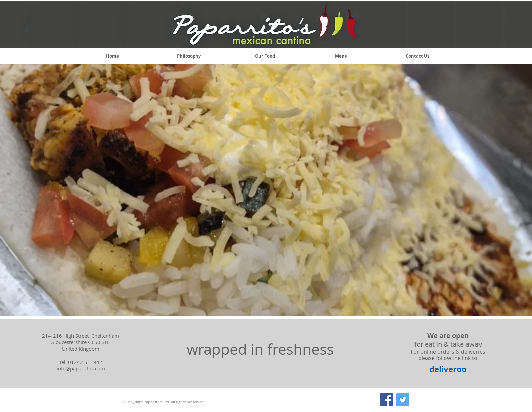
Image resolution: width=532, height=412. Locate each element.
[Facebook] (386, 400)
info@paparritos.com (81, 368)
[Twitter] (403, 400)
